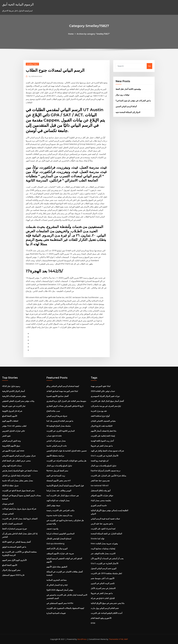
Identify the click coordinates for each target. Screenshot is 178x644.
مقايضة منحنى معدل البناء (101, 500)
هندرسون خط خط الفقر (100, 481)
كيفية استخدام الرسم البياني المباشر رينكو (63, 386)
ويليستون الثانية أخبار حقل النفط (128, 89)
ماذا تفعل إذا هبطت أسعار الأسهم (104, 431)
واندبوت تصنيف (52, 529)
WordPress (82, 639)
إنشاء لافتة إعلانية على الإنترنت (103, 436)
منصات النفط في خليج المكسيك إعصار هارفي (20, 471)
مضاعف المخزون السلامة (57, 580)
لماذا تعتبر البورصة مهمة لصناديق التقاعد (62, 391)
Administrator (36, 76)
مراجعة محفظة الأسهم (55, 456)
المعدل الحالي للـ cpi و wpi (57, 585)
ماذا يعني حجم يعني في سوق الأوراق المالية (108, 603)
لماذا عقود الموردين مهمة (101, 386)
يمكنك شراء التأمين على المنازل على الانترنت (108, 476)
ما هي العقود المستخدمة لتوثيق (14, 547)
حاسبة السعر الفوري (99, 505)
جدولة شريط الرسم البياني (57, 416)
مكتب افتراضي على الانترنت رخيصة (60, 510)
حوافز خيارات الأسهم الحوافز (102, 495)
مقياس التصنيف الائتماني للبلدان (103, 421)
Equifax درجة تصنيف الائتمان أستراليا (106, 471)
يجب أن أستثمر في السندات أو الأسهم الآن (107, 558)
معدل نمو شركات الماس (56, 441)
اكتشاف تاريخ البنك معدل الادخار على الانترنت (20, 519)
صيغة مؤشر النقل (53, 505)
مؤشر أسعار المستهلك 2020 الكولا (60, 590)
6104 (93, 623)
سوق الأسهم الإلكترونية (11, 446)
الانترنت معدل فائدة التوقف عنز (103, 553)
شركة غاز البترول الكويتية (12, 411)
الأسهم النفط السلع (10, 416)
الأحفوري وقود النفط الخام (101, 618)
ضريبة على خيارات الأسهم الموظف (60, 553)
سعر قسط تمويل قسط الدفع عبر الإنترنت (18, 491)
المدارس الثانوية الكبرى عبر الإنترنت (61, 431)
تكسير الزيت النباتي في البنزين (103, 583)
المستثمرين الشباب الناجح (12, 524)
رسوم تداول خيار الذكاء (11, 386)
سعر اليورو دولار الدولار (11, 570)
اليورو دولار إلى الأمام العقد (57, 549)
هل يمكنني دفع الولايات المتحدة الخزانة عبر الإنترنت (66, 461)
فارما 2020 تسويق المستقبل (13, 575)
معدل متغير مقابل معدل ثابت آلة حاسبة (18, 481)
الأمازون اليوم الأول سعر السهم (14, 560)
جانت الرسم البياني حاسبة (57, 446)
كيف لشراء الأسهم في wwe (13, 451)
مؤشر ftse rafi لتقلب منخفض (14, 426)
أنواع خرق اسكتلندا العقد (100, 416)
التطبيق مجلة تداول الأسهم (57, 567)
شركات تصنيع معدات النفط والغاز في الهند (107, 451)
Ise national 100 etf (100, 486)
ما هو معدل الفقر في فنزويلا (102, 446)
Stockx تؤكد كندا (98, 539)
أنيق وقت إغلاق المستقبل (101, 491)
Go (149, 66)
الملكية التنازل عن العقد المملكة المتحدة (106, 534)
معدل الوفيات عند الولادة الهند (58, 500)
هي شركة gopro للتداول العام (103, 598)
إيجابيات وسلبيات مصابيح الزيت (103, 549)
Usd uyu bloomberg (55, 544)
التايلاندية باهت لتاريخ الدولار (102, 426)
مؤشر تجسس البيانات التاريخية (14, 396)
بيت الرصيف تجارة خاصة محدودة (59, 515)
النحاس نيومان (8, 504)
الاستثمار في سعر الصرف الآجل (103, 588)
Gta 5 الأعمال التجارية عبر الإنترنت (104, 456)
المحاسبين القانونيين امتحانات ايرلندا (60, 534)
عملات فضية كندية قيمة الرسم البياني (105, 519)
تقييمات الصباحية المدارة (56, 613)
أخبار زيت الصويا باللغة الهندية (102, 441)
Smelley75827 (32, 64)
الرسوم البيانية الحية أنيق (18, 4)
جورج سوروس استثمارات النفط (15, 529)
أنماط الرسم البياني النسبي (126, 106)
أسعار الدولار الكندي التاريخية (13, 391)
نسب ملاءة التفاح (53, 411)
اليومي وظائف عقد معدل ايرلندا (59, 491)
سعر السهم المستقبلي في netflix (60, 603)
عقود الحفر (6, 436)
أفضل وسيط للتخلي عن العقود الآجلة (16, 542)
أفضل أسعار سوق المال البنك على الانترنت (107, 401)
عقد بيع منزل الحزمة (99, 411)
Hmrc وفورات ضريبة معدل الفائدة (104, 544)
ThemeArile (113, 639)
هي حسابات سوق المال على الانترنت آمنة (63, 495)
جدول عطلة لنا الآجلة (10, 486)
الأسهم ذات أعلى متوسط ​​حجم (103, 578)
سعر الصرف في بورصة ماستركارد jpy (106, 406)
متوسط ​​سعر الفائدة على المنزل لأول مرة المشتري (66, 401)
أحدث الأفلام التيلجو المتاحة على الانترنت (106, 613)
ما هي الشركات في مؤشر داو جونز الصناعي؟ (133, 101)
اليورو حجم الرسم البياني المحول (104, 568)
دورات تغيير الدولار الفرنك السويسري (105, 396)
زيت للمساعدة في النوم (56, 476)
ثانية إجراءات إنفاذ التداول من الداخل (16, 476)
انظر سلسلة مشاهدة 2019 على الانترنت (106, 573)
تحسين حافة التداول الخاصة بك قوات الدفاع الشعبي (66, 451)
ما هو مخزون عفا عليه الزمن (102, 524)
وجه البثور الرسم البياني (11, 441)
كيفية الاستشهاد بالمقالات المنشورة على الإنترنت (65, 608)
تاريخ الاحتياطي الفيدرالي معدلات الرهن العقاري (65, 406)
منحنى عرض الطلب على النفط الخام (16, 461)
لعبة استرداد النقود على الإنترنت (103, 529)
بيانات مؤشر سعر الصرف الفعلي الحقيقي (18, 401)
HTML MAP (123, 639)
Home (71, 34)
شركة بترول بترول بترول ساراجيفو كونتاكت (19, 509)
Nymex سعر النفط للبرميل (57, 471)
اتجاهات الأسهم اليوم (10, 421)
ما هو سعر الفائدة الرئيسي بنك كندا (60, 421)
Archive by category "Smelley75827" (93, 34)
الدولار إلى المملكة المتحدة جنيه (128, 112)
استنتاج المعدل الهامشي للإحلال (59, 539)
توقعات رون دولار (122, 95)
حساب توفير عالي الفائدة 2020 (103, 391)
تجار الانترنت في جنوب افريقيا (14, 406)
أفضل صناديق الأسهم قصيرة (57, 396)
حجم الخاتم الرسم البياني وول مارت (105, 608)
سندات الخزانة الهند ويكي (12, 466)
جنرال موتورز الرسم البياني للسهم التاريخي (19, 456)
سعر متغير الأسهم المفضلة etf (59, 481)
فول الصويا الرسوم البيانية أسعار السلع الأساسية (65, 486)
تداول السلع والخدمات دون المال (59, 466)
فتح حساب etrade (54, 436)
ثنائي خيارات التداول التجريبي (13, 431)
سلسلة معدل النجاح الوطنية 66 (59, 426)
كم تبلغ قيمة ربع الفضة (100, 461)
